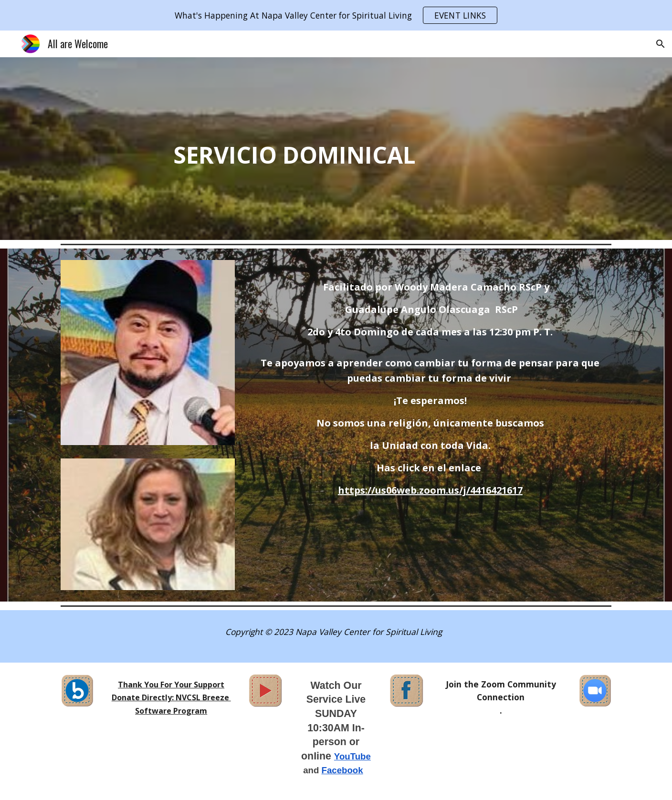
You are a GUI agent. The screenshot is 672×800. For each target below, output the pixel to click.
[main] (265, 149)
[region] (336, 15)
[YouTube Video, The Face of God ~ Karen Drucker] (548, 111)
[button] (661, 44)
